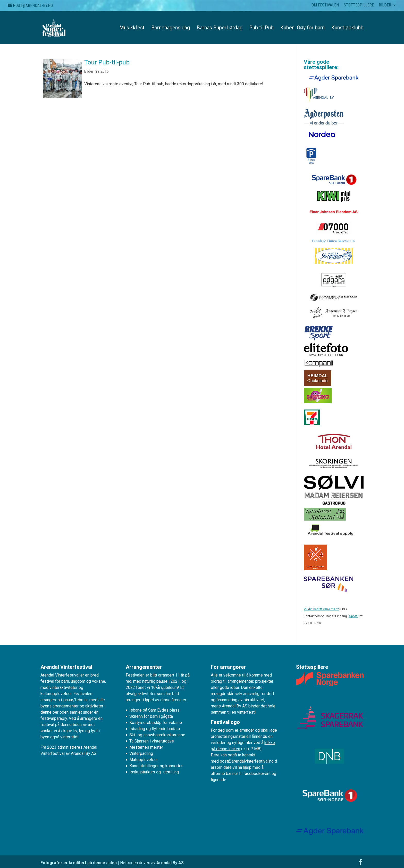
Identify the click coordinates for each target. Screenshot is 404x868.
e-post (353, 616)
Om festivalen (325, 5)
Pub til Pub (261, 28)
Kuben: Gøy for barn (302, 28)
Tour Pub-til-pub (107, 62)
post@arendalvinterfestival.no (247, 761)
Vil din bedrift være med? (321, 609)
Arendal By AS (235, 706)
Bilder (385, 5)
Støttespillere (359, 5)
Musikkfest (132, 28)
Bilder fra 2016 (96, 71)
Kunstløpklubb (347, 28)
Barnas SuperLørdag (220, 28)
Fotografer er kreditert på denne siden (79, 863)
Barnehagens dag (171, 28)
